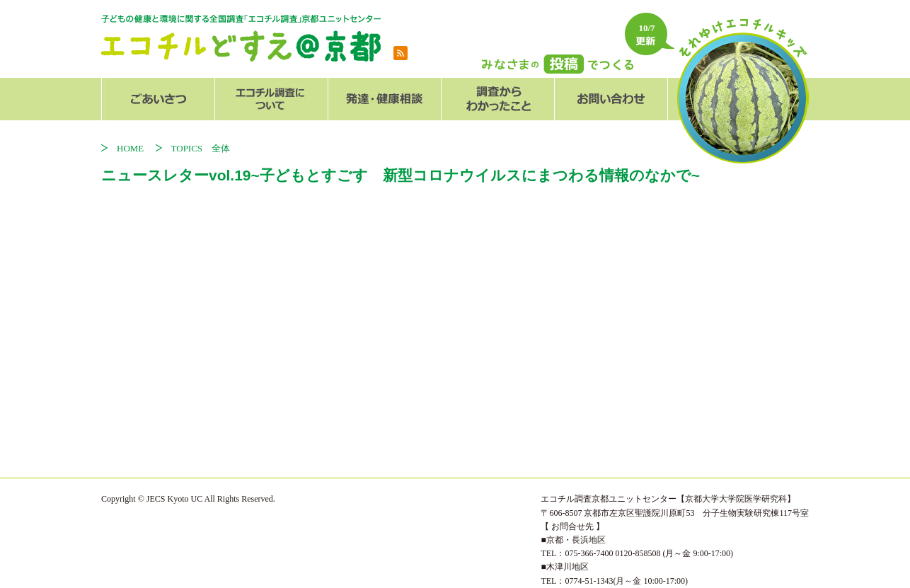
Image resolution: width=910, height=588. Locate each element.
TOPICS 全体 (201, 148)
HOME (135, 148)
